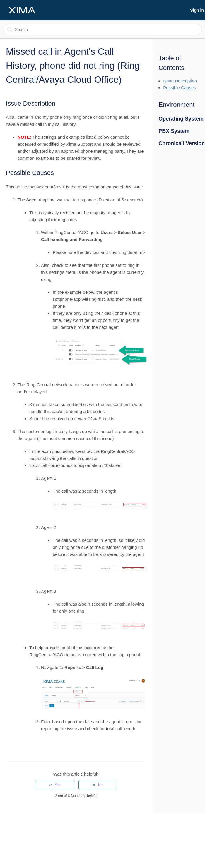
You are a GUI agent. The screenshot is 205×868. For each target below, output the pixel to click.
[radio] (55, 785)
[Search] (102, 30)
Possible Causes (180, 88)
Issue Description (180, 81)
